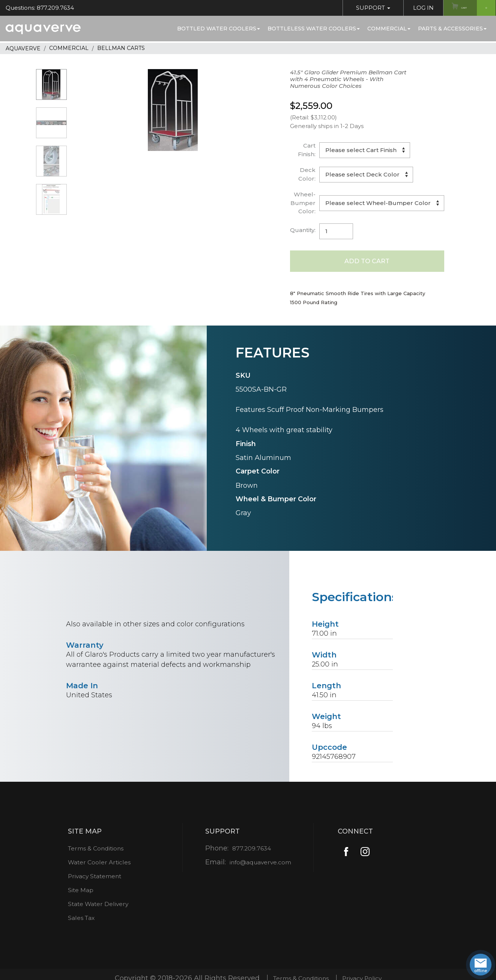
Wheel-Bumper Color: (303, 203)
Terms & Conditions (96, 850)
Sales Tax (79, 920)
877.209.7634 (249, 850)
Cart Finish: (307, 150)
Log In (413, 8)
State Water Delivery (98, 906)
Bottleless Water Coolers (314, 29)
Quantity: (303, 230)
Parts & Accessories (452, 29)
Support (362, 8)
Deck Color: (307, 174)
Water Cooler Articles (99, 864)
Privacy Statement (94, 878)
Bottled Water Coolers (219, 29)
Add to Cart (367, 262)
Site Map (78, 892)
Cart (473, 8)
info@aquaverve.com (260, 864)
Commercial (389, 29)
